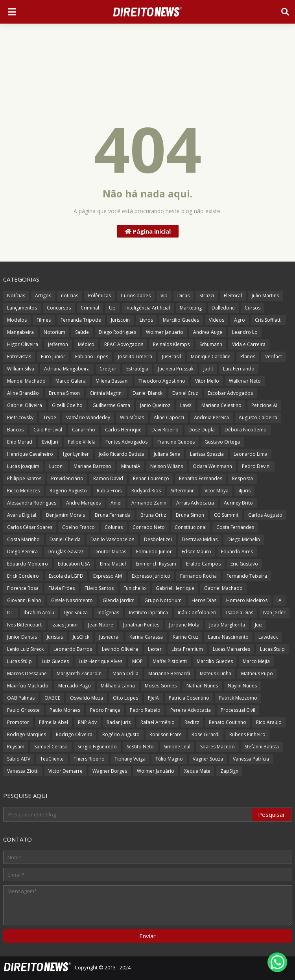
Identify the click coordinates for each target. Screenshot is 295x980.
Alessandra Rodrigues (32, 503)
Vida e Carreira (249, 344)
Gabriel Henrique (175, 588)
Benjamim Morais (65, 515)
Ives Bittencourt (24, 625)
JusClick (81, 637)
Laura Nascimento (228, 637)
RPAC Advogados (124, 344)
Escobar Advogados (230, 393)
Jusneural (109, 637)
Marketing (191, 308)
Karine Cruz (185, 637)
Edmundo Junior (154, 552)
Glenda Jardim (119, 600)
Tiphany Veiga (130, 759)
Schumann (211, 344)
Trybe (50, 417)
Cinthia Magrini (106, 393)
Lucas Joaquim (23, 466)
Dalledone (223, 308)
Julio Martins (265, 296)
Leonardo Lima (251, 454)
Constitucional (191, 527)
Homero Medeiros (247, 600)
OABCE (52, 698)
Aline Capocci (169, 417)
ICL (10, 612)
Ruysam (16, 747)
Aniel (116, 503)
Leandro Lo (245, 332)
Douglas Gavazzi (66, 552)
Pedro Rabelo (145, 710)
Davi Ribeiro (165, 430)
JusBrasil (171, 356)
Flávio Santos (99, 588)
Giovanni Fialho (24, 600)
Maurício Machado (28, 686)
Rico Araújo (269, 722)
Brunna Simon (64, 393)
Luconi (56, 466)
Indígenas (108, 612)
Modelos (17, 320)
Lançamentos (22, 308)
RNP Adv (87, 722)
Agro (240, 320)
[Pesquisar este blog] (128, 814)
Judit (208, 369)
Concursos (59, 308)
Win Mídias (132, 417)
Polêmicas (100, 296)
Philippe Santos (24, 478)
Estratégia (137, 369)
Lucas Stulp (272, 649)
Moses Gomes (161, 686)
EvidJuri (50, 442)
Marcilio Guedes (215, 661)
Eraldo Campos (203, 564)
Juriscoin (120, 320)
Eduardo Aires (237, 552)
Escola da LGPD (66, 576)
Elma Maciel (113, 564)
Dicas (183, 296)
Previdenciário (67, 478)
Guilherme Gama (111, 405)
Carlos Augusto (265, 515)
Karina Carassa (146, 637)
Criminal (90, 308)
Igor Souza (76, 612)
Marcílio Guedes (181, 320)
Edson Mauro (196, 552)
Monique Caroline (211, 356)
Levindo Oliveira (120, 649)
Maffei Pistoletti (170, 661)
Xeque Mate (197, 771)
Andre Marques (83, 503)
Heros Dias (204, 600)
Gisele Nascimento (72, 600)
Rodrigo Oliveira (74, 734)
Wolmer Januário (156, 771)
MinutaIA (131, 466)
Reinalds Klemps (171, 344)
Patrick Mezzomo (238, 698)
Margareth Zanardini (80, 673)
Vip (164, 296)
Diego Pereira (22, 552)
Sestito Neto (140, 747)
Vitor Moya (217, 491)
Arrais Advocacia (195, 503)
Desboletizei (158, 539)
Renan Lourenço (151, 478)
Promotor (18, 722)
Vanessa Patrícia (251, 759)
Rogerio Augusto (68, 491)
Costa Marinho (23, 539)
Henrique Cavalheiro (30, 454)
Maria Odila (125, 673)
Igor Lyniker (76, 454)
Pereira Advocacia (191, 710)
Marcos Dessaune (27, 673)
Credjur (108, 369)
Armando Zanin (149, 503)
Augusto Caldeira (258, 417)
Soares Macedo (218, 747)
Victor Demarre (65, 771)
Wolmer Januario (165, 332)
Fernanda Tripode (81, 320)
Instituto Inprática (148, 612)
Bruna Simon (190, 515)
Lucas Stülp (19, 661)
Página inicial (148, 231)
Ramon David (108, 478)
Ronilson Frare (166, 734)
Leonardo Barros (73, 649)
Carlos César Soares (30, 527)
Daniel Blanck (147, 393)
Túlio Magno (169, 759)
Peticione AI (264, 405)
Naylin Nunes (242, 686)
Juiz (259, 625)
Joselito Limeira (135, 356)
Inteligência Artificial (148, 308)
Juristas (55, 637)
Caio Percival (48, 430)
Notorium (54, 332)
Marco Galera (71, 381)
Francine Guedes (176, 442)
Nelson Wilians (167, 466)
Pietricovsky (20, 417)
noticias (70, 296)
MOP (137, 661)
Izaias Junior (65, 625)
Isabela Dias (240, 612)
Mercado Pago (75, 686)
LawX (186, 405)
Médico (86, 344)
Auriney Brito (238, 503)
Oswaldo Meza (87, 698)
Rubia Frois (109, 491)
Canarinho (84, 430)
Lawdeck (268, 637)
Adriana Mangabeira (67, 369)
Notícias (16, 296)
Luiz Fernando (239, 369)
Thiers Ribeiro (89, 759)
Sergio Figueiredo (97, 747)
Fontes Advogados (126, 442)
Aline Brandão (23, 393)
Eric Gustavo (244, 564)
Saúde (82, 332)
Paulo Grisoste (23, 710)
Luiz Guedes (55, 661)
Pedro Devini (256, 466)
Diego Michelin (244, 539)
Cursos (253, 308)
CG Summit (226, 515)
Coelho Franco (78, 527)
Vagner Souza (208, 759)
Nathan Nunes (202, 686)
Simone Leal (177, 747)
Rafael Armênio (158, 722)
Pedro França (105, 710)
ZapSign (229, 771)
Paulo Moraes (65, 710)
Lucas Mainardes (231, 649)
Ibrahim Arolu (39, 612)
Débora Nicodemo (246, 430)
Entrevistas (19, 356)
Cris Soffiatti (268, 320)
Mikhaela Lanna (118, 686)
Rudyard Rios (146, 491)
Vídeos (217, 320)
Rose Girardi (206, 734)
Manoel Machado (26, 381)
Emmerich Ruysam (156, 564)
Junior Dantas (22, 637)
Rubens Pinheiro (247, 734)
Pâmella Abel (53, 722)
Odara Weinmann (212, 466)
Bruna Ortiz (153, 515)
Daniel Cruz (185, 393)
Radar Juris (119, 722)
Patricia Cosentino (189, 698)
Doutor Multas (110, 552)
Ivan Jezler (274, 612)
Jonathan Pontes (141, 625)
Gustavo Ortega (222, 442)
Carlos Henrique (123, 430)
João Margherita (227, 625)
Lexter (155, 649)
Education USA (74, 564)
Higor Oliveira (23, 344)
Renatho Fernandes (201, 478)
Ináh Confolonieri (197, 612)
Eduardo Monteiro (28, 564)
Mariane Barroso (92, 466)
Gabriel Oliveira (25, 405)
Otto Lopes (125, 698)
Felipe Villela (82, 442)
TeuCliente (52, 759)
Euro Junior (53, 356)
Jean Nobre (101, 625)
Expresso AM (108, 576)
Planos (248, 356)
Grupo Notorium (163, 600)
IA (279, 600)
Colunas (114, 527)
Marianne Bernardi (169, 673)
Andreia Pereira (211, 417)
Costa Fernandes (235, 527)
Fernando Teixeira (247, 576)
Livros (146, 320)
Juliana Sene (167, 454)
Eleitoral (233, 296)
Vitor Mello (207, 381)
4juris (244, 491)
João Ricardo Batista (121, 454)
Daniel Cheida (65, 539)
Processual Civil (238, 710)
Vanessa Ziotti (23, 771)
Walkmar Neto (245, 381)
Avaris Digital (22, 515)
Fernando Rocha (198, 576)
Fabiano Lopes (92, 356)
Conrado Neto (149, 527)
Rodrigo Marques (27, 734)
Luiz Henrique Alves (100, 661)
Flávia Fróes (62, 588)
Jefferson (58, 344)
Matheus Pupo (257, 673)
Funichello (135, 588)
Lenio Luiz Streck (25, 649)
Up (112, 308)
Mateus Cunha (216, 673)
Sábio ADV (19, 759)
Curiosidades (136, 296)
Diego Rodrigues (117, 332)
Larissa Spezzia (207, 454)
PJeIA (153, 698)
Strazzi (207, 296)
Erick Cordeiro (23, 576)
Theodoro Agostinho (162, 381)
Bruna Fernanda (113, 515)
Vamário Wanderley (88, 417)
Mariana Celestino (221, 405)
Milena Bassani (112, 381)
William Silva (21, 369)
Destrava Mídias (200, 539)
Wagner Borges (110, 771)
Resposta (242, 478)
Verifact (274, 356)
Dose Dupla (202, 430)
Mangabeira (20, 332)
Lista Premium (187, 649)
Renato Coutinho (228, 722)
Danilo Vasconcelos (112, 539)
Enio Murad (20, 442)
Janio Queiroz (155, 405)
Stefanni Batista (262, 747)
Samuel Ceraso (51, 747)
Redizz (192, 722)
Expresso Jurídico (151, 576)
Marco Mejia (256, 661)
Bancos (15, 430)
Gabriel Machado (223, 588)
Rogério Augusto (121, 734)
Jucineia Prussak (176, 369)
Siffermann (183, 491)
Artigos (43, 296)
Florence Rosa (23, 588)
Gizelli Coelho (67, 405)
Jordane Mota (184, 625)
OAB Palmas (21, 698)
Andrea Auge (208, 332)
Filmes (44, 320)
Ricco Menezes (23, 491)
